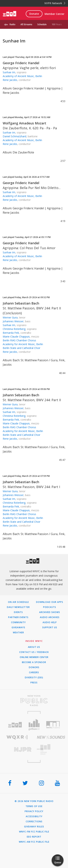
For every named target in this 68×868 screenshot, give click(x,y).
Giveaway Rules (34, 827)
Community (18, 622)
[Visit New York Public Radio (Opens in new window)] (34, 701)
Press (34, 683)
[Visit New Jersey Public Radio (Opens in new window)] (17, 749)
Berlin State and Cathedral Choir (21, 348)
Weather (18, 633)
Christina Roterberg (14, 329)
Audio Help (50, 622)
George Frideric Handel (21, 63)
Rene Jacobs (10, 80)
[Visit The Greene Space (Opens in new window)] (51, 749)
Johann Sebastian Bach (21, 303)
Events (18, 612)
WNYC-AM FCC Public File (34, 842)
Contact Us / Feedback (34, 652)
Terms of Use (34, 806)
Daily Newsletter (18, 607)
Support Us (50, 628)
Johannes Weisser (13, 321)
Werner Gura (10, 317)
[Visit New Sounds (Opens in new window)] (51, 737)
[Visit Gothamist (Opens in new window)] (34, 725)
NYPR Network (55, 3)
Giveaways (18, 628)
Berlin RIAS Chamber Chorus (19, 340)
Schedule (42, 24)
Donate (34, 14)
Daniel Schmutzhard (15, 136)
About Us (34, 647)
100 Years (57, 24)
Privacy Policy (34, 811)
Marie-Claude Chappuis (16, 337)
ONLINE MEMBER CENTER (34, 657)
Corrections (34, 822)
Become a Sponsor (34, 662)
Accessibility (34, 816)
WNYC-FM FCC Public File (34, 832)
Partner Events (18, 617)
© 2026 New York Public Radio (34, 801)
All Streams (26, 24)
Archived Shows (50, 612)
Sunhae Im (9, 72)
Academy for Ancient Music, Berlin (23, 344)
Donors (34, 667)
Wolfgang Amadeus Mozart (24, 123)
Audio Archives (50, 617)
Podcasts (50, 607)
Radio (13, 24)
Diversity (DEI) (34, 678)
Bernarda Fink (11, 333)
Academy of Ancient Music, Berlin (22, 76)
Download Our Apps (50, 602)
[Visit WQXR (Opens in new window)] (17, 737)
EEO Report (34, 837)
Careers (34, 672)
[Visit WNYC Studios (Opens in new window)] (53, 725)
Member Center (54, 14)
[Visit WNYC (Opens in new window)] (15, 725)
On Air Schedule (18, 602)
